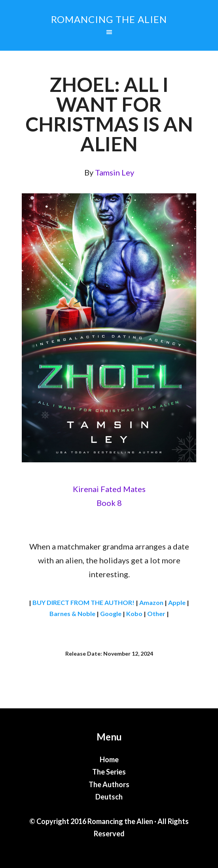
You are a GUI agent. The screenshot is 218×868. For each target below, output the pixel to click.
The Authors (109, 784)
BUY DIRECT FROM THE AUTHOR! (83, 602)
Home (109, 759)
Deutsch (109, 797)
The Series (109, 772)
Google (111, 613)
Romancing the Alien (109, 19)
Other (156, 613)
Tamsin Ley (115, 172)
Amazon (151, 602)
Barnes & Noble (72, 613)
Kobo (134, 613)
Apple (177, 602)
